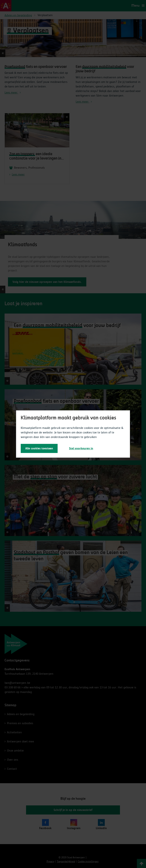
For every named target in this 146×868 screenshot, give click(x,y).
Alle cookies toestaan (39, 448)
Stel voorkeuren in (81, 448)
